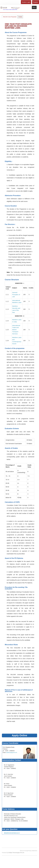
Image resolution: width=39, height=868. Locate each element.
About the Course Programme (10, 17)
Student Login (26, 2)
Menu (34, 7)
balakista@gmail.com (12, 753)
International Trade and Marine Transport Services (16, 330)
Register (36, 2)
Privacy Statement (32, 851)
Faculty (20, 17)
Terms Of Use (23, 851)
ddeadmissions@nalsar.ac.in (12, 833)
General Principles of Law (16, 295)
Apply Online (19, 735)
